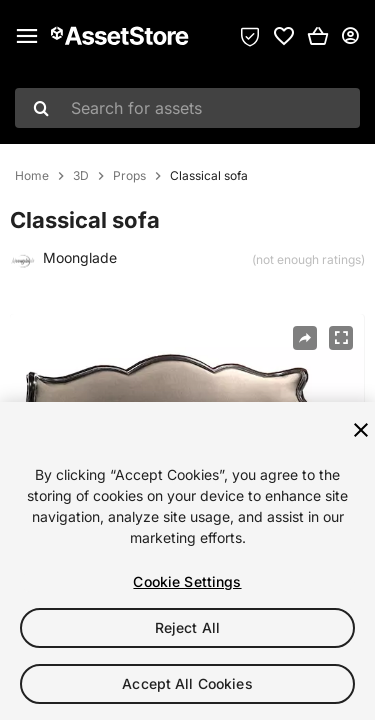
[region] (187, 561)
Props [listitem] (129, 176)
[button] (318, 36)
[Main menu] (27, 36)
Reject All (187, 627)
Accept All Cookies (187, 683)
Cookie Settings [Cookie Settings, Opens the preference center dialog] (187, 581)
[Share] (305, 338)
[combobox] (187, 108)
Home (32, 176)
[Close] (361, 430)
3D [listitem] (81, 176)
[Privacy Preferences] (250, 36)
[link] (284, 36)
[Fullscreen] (341, 338)
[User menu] (350, 36)
